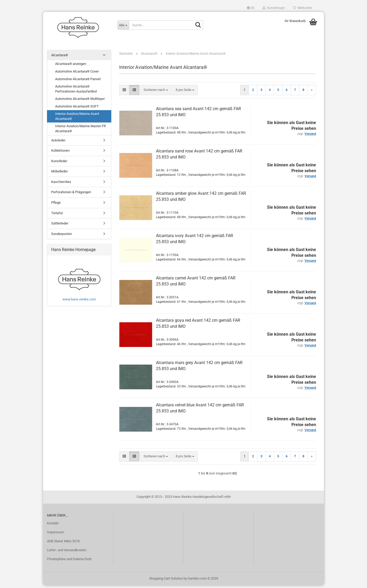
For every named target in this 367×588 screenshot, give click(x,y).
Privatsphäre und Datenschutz (69, 562)
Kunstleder (59, 164)
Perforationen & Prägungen (71, 195)
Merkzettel (303, 8)
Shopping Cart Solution (166, 581)
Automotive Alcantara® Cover (77, 74)
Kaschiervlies (61, 184)
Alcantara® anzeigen (71, 67)
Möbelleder (59, 174)
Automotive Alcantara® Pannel (78, 82)
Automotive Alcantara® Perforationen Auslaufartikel (76, 91)
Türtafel (57, 216)
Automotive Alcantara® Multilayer (80, 101)
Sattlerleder (60, 226)
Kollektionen (60, 153)
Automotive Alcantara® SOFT (77, 109)
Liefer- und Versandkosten (67, 553)
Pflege (56, 205)
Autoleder (58, 143)
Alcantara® (60, 58)
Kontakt (53, 526)
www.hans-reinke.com (79, 302)
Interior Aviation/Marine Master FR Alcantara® (80, 131)
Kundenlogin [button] (274, 8)
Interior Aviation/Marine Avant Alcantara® (77, 119)
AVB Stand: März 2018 (63, 544)
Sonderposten (62, 236)
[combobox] (156, 93)
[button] (251, 8)
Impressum (56, 535)
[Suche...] (123, 25)
